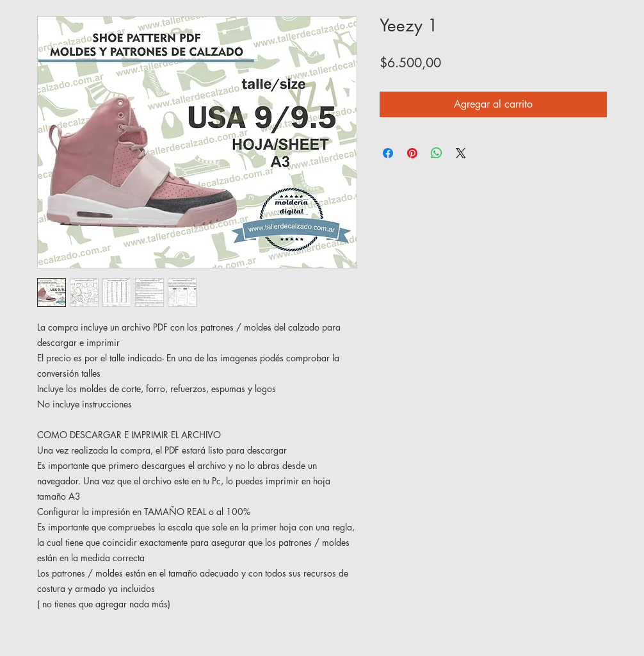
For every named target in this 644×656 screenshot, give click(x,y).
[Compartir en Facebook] (388, 153)
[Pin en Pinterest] (412, 153)
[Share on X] (461, 153)
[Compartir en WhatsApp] (437, 153)
